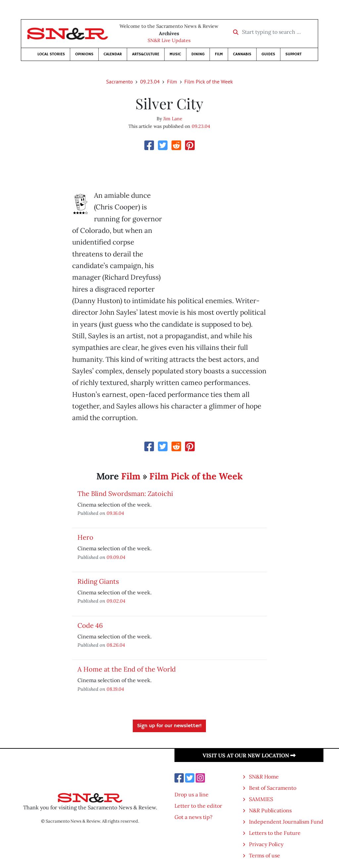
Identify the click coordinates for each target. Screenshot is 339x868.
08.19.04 (115, 689)
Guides (268, 54)
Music (175, 54)
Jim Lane (173, 119)
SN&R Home (264, 777)
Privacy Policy (266, 844)
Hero (85, 537)
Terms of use (265, 855)
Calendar (113, 54)
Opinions (84, 54)
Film (219, 54)
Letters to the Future (275, 833)
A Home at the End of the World (127, 669)
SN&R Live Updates (169, 40)
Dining (198, 54)
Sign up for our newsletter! (169, 726)
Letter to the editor (198, 806)
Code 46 (90, 625)
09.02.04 (116, 601)
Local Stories (51, 54)
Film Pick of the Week (209, 81)
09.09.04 (116, 557)
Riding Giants (98, 581)
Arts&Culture (146, 54)
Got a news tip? (194, 817)
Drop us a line (192, 794)
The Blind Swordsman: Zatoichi (125, 493)
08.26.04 (116, 645)
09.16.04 (115, 513)
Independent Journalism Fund (286, 822)
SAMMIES (261, 799)
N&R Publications (270, 810)
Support (293, 54)
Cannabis (242, 54)
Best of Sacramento (273, 788)
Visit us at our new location (249, 755)
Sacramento (120, 81)
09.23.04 (150, 81)
